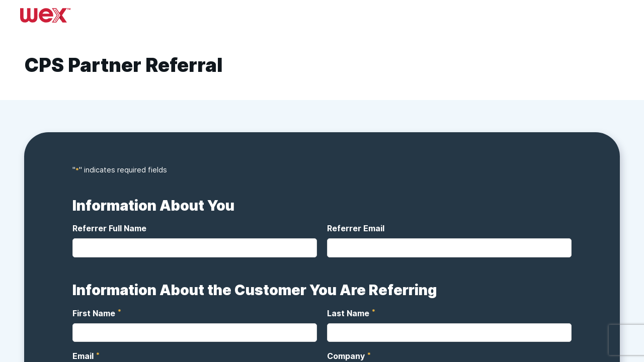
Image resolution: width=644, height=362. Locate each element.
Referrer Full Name (109, 228)
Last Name (349, 312)
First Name (94, 312)
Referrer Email (356, 228)
